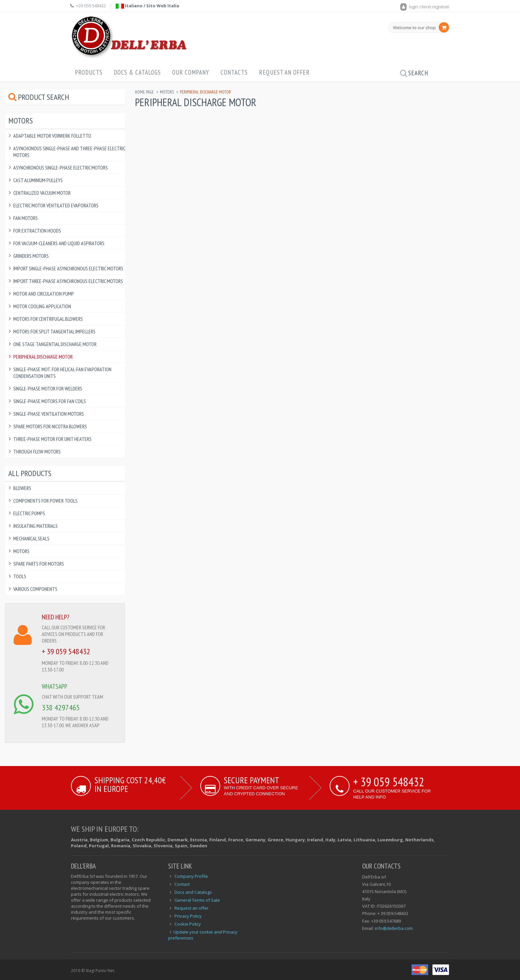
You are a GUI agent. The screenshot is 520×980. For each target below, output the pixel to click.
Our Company (191, 72)
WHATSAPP (55, 686)
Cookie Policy (188, 924)
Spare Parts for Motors (39, 564)
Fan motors (26, 218)
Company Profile (191, 876)
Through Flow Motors (37, 452)
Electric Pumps (29, 513)
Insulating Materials (35, 526)
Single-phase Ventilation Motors (49, 414)
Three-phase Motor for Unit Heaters (52, 439)
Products (89, 72)
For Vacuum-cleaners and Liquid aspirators (59, 243)
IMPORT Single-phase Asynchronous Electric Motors (68, 268)
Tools (20, 576)
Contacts (234, 72)
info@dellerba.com (394, 928)
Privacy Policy (188, 916)
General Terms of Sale (197, 900)
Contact (182, 884)
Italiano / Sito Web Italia (147, 6)
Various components (35, 589)
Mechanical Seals (31, 538)
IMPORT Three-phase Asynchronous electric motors (68, 281)
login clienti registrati (425, 7)
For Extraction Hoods (37, 231)
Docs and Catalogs (193, 892)
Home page (144, 92)
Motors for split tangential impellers (54, 331)
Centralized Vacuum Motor (42, 193)
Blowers (22, 488)
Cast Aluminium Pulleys (38, 180)
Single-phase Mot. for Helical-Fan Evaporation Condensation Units (62, 373)
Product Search (39, 97)
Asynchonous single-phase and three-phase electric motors (69, 152)
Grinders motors (31, 256)
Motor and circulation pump (44, 294)
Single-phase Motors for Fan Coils (50, 401)
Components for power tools (45, 501)
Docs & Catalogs (137, 72)
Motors (167, 92)
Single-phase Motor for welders (48, 388)
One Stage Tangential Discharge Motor (55, 344)
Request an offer (284, 72)
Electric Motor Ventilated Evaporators (56, 205)
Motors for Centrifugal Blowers (48, 319)
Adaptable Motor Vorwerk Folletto (52, 136)
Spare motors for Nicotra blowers (50, 426)
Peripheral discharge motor (43, 357)
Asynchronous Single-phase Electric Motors (61, 168)
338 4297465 (61, 707)
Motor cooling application (42, 306)
